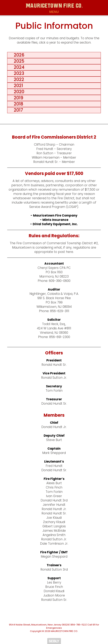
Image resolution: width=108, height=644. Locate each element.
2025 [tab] (18, 61)
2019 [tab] (17, 98)
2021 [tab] (17, 86)
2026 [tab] (18, 55)
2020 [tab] (18, 92)
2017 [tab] (17, 110)
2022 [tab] (18, 79)
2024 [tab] (18, 67)
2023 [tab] (18, 73)
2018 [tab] (17, 104)
